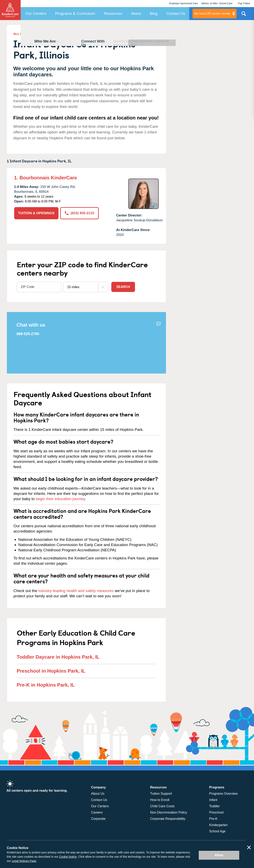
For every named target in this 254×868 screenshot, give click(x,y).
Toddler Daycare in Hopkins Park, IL (58, 657)
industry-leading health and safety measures (76, 591)
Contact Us (176, 13)
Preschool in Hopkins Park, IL (51, 671)
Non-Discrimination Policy (169, 812)
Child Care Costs (162, 806)
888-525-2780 (28, 334)
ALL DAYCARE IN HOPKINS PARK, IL (65, 34)
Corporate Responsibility (168, 819)
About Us (98, 794)
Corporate (98, 819)
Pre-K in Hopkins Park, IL (46, 685)
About (136, 13)
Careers (97, 812)
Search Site (244, 15)
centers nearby (212, 14)
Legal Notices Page (24, 861)
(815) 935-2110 (79, 213)
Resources (113, 13)
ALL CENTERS (24, 34)
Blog (154, 13)
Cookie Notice (68, 857)
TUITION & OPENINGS (36, 213)
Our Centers (36, 13)
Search (123, 287)
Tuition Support (161, 794)
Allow (219, 855)
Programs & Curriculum (75, 13)
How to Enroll (160, 800)
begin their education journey (60, 499)
